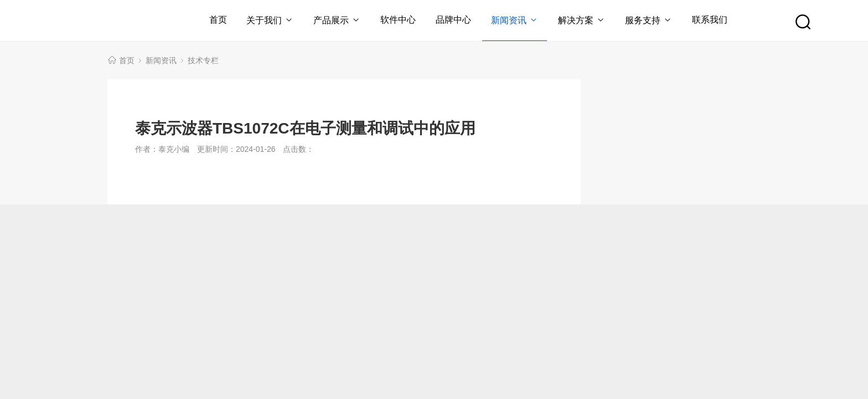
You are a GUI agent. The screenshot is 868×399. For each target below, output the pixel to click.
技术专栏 (203, 60)
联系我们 (710, 20)
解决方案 (582, 20)
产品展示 (337, 20)
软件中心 (398, 20)
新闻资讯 (515, 20)
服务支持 (649, 20)
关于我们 (270, 20)
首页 (218, 20)
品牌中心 (453, 20)
